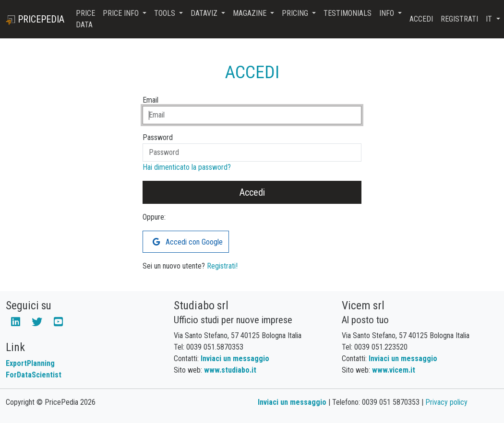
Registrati (459, 19)
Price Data (85, 19)
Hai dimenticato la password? (187, 167)
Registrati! (222, 266)
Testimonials (348, 13)
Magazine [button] (251, 13)
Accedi (421, 19)
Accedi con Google (188, 242)
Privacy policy (446, 402)
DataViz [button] (205, 13)
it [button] (490, 19)
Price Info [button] (122, 13)
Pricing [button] (296, 13)
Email (150, 100)
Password (158, 137)
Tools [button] (166, 13)
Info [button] (388, 13)
